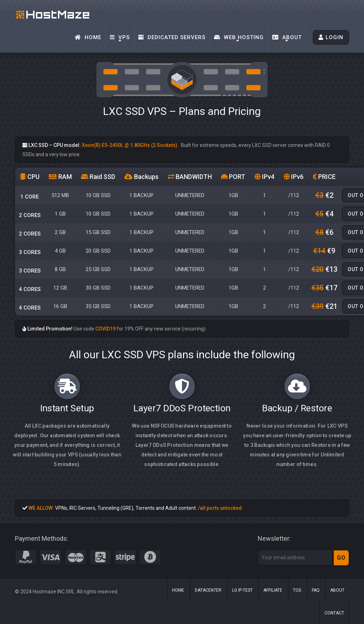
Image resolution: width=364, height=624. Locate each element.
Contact (334, 613)
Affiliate (273, 590)
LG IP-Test (242, 590)
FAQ (316, 590)
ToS (297, 590)
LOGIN (331, 37)
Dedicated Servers (172, 37)
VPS (120, 37)
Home (88, 37)
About (287, 37)
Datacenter (208, 590)
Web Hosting (239, 37)
